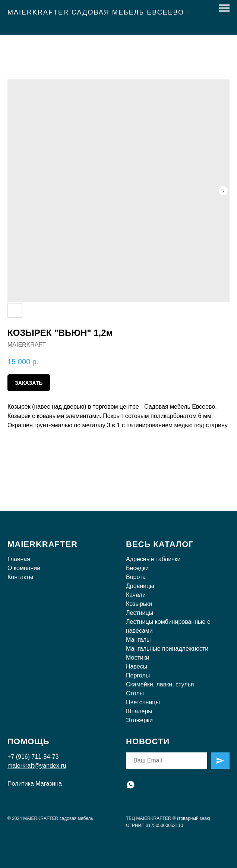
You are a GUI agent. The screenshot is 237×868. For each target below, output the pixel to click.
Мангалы (138, 640)
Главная (19, 559)
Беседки (137, 568)
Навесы (137, 666)
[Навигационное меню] (224, 8)
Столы (135, 693)
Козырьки (139, 604)
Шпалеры (139, 711)
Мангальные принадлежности (167, 649)
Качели (136, 595)
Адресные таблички (153, 559)
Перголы (138, 675)
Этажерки (139, 720)
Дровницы (140, 586)
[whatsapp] (131, 785)
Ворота (136, 577)
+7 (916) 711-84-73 (33, 757)
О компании (24, 568)
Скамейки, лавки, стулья (160, 684)
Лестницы (140, 613)
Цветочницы (143, 702)
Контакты (20, 577)
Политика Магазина (35, 784)
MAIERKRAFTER (42, 544)
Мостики (138, 658)
